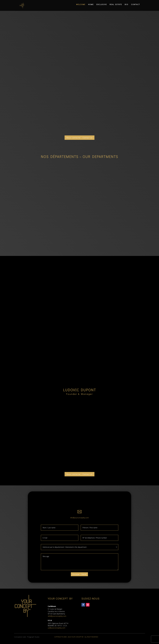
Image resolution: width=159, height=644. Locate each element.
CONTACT (136, 6)
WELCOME (81, 6)
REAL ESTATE (116, 6)
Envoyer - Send (79, 576)
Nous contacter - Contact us (79, 138)
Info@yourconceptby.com (79, 519)
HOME (91, 6)
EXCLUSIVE (102, 6)
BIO (127, 6)
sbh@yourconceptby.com (57, 618)
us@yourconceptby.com (57, 630)
